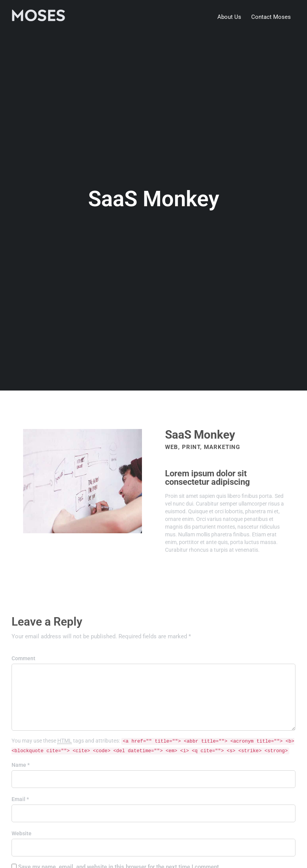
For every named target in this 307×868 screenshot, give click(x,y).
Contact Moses (271, 17)
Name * (21, 765)
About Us (229, 17)
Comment (23, 658)
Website (22, 833)
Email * (20, 799)
